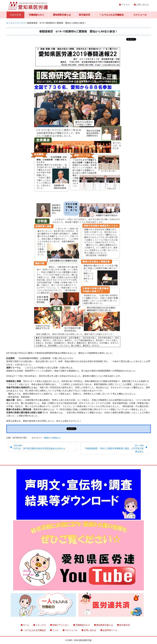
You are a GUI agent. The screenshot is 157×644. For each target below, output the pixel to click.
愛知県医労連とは (62, 15)
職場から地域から (52, 438)
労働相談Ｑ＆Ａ (36, 15)
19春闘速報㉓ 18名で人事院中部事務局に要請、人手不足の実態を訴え (114, 449)
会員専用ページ (110, 630)
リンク (55, 630)
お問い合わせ (143, 5)
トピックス (15, 15)
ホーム (26, 625)
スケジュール (140, 15)
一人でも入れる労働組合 (112, 15)
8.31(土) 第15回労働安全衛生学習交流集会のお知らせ (39, 447)
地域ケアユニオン (61, 625)
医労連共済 (84, 15)
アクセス (126, 5)
